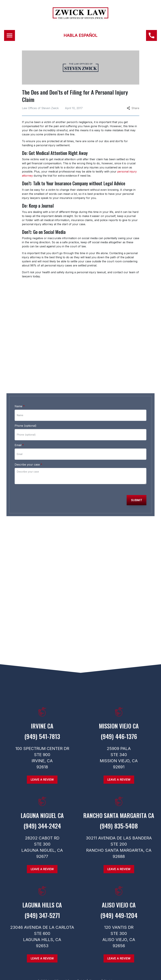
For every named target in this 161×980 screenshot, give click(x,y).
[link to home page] (80, 18)
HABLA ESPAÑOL (80, 35)
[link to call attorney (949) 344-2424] (42, 830)
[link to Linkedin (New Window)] (96, 548)
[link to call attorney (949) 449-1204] (119, 919)
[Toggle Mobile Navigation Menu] (10, 35)
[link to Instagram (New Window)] (74, 548)
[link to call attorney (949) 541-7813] (42, 740)
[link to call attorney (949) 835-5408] (119, 830)
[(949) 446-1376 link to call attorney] (151, 35)
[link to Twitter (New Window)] (85, 548)
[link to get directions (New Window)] (42, 729)
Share (133, 108)
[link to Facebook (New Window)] (63, 548)
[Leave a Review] (42, 961)
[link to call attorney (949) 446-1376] (80, 376)
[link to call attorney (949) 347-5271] (42, 919)
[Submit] (137, 500)
